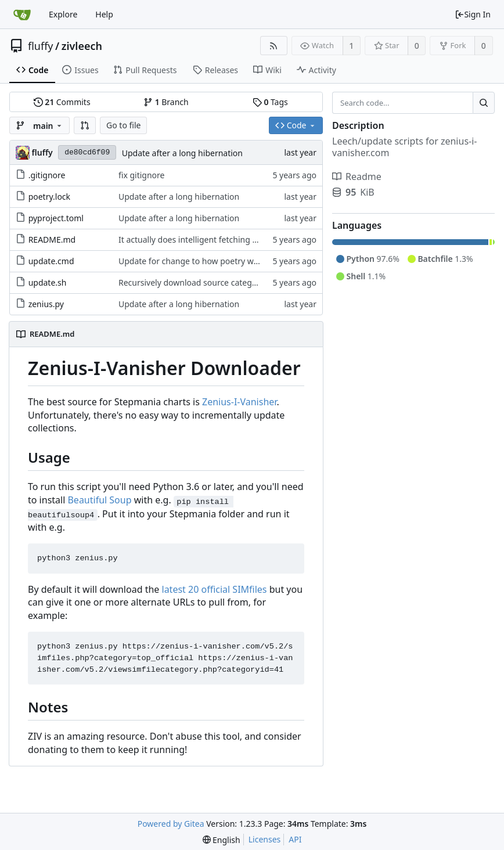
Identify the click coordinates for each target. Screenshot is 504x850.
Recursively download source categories (195, 282)
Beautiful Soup (99, 500)
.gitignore (47, 175)
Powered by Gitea (171, 824)
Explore (63, 14)
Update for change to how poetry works (194, 261)
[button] (85, 125)
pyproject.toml (56, 218)
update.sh (48, 282)
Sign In (473, 14)
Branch (166, 102)
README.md (52, 239)
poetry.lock (49, 197)
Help (104, 14)
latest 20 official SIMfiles (215, 589)
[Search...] (484, 103)
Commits (62, 102)
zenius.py (46, 304)
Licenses (265, 839)
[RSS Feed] (274, 46)
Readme (357, 177)
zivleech (82, 46)
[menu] (222, 840)
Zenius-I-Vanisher (239, 402)
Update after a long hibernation (182, 153)
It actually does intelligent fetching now (193, 239)
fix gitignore (142, 175)
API (295, 839)
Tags (270, 102)
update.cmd (51, 261)
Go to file (123, 125)
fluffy (41, 46)
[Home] (22, 15)
